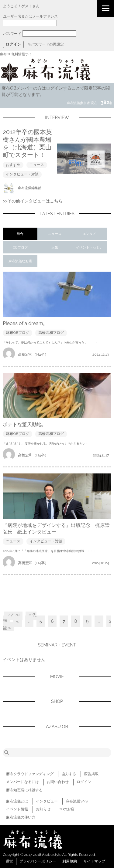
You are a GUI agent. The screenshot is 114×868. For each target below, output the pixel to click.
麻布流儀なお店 (20, 261)
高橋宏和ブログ (51, 333)
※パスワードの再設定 (46, 44)
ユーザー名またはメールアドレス (30, 16)
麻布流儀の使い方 (21, 817)
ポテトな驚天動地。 (25, 424)
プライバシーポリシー (38, 861)
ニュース (37, 165)
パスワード (12, 34)
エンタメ (89, 234)
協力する (69, 774)
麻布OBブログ (17, 333)
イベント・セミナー (89, 249)
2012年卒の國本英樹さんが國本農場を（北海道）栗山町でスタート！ (27, 143)
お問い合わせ (58, 782)
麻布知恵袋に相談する (24, 790)
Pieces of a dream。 (25, 323)
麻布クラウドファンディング (30, 774)
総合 (20, 234)
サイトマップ (94, 861)
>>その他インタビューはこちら (33, 201)
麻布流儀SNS (77, 801)
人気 (55, 248)
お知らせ (43, 809)
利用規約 (70, 861)
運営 (9, 861)
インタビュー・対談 (22, 174)
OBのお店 (66, 809)
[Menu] (106, 8)
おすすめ (13, 165)
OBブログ (20, 248)
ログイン (84, 782)
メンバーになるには (22, 782)
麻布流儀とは (17, 801)
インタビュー (47, 801)
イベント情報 (17, 809)
